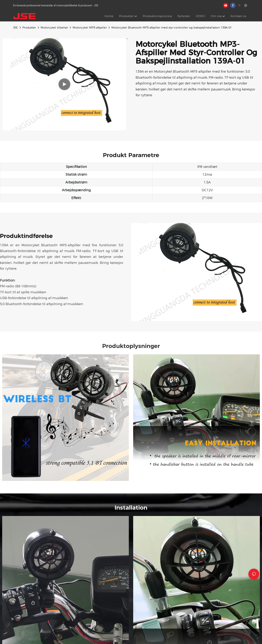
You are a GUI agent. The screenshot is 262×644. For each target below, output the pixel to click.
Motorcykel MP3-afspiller (90, 28)
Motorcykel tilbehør (54, 28)
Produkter (29, 28)
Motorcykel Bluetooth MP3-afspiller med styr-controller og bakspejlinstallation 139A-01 (172, 28)
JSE (15, 28)
